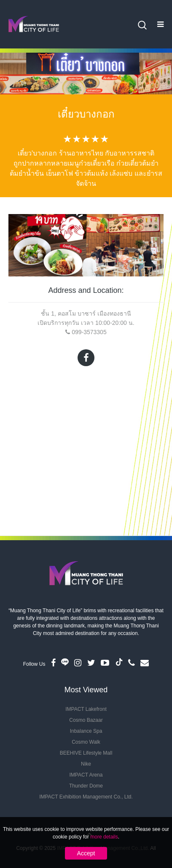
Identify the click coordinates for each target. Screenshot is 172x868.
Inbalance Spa (86, 731)
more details (104, 837)
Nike (86, 764)
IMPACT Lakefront (86, 709)
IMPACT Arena (86, 775)
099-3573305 (89, 332)
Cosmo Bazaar (86, 720)
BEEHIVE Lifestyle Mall (86, 753)
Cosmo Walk (86, 742)
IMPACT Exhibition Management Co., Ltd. (86, 797)
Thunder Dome (86, 786)
